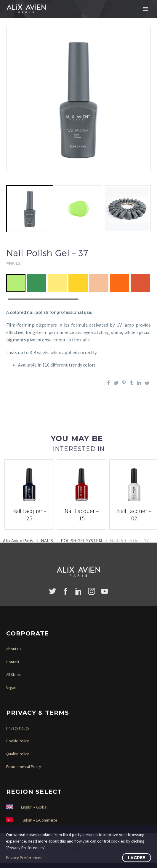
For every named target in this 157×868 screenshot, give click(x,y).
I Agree (137, 858)
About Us (14, 649)
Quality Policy (17, 754)
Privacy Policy (18, 728)
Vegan (11, 688)
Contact (13, 662)
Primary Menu (145, 9)
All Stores (14, 675)
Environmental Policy (24, 767)
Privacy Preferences (24, 858)
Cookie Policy (17, 741)
